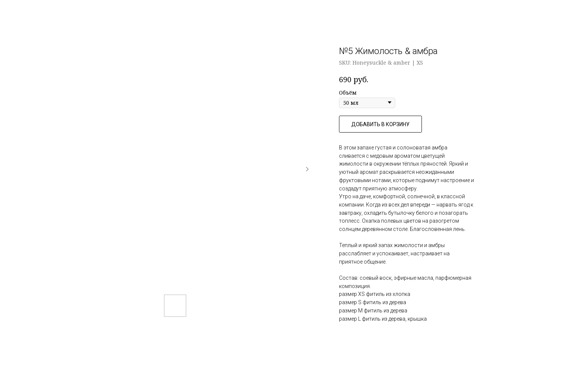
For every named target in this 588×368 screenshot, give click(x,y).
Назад (22, 11)
